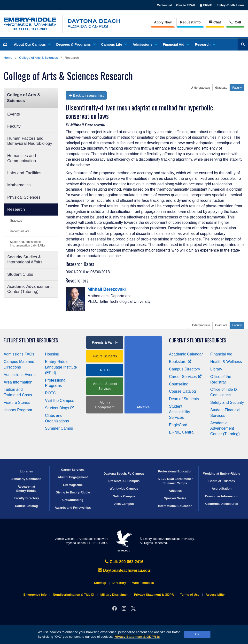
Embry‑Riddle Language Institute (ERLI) (61, 367)
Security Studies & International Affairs (25, 260)
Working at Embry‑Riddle (222, 474)
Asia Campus (124, 504)
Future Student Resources (31, 340)
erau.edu (124, 541)
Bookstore (180, 362)
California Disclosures (222, 504)
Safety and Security (227, 402)
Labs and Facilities (24, 173)
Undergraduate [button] (200, 88)
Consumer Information (222, 496)
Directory (119, 583)
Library (216, 369)
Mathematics (19, 185)
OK (197, 634)
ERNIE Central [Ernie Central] (182, 432)
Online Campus (124, 496)
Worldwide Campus (124, 488)
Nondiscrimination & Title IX (73, 595)
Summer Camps (59, 428)
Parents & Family (105, 342)
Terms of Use (190, 595)
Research (205, 44)
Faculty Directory (27, 498)
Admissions (145, 44)
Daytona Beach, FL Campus (124, 474)
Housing (52, 354)
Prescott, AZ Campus (124, 481)
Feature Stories (17, 402)
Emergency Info (35, 595)
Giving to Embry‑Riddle (73, 492)
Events (14, 114)
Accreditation (222, 488)
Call (235, 22)
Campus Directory (185, 369)
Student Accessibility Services (180, 412)
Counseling (179, 384)
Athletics (175, 491)
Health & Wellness (226, 362)
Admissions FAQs (19, 354)
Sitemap (100, 583)
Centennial (164, 5)
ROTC (50, 393)
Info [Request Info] (190, 22)
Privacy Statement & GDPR (137, 637)
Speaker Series (175, 498)
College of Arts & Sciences (39, 58)
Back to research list (86, 95)
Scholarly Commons (26, 479)
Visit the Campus (60, 401)
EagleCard (178, 425)
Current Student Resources (198, 340)
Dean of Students (184, 399)
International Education (175, 506)
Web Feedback (143, 583)
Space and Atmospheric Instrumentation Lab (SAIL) (27, 244)
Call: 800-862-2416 (124, 562)
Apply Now (163, 22)
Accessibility (215, 595)
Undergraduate (20, 231)
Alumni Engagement (105, 405)
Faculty (14, 126)
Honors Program (18, 410)
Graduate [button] (221, 88)
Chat (215, 22)
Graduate (16, 221)
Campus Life (114, 44)
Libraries (26, 471)
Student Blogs (60, 408)
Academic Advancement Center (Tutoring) (29, 289)
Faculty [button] (237, 88)
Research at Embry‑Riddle (26, 489)
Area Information (18, 382)
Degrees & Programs (76, 44)
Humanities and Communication (22, 158)
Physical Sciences (24, 197)
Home (8, 58)
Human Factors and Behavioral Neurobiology (30, 141)
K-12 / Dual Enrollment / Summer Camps (175, 481)
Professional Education (175, 471)
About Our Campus (32, 44)
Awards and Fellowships (73, 508)
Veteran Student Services (105, 386)
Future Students (105, 356)
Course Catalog (182, 391)
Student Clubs (20, 274)
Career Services (186, 377)
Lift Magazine (73, 485)
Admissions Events (20, 375)
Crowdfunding (73, 500)
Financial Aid (176, 44)
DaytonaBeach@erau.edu (124, 570)
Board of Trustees (222, 481)
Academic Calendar (186, 354)
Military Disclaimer (114, 595)
